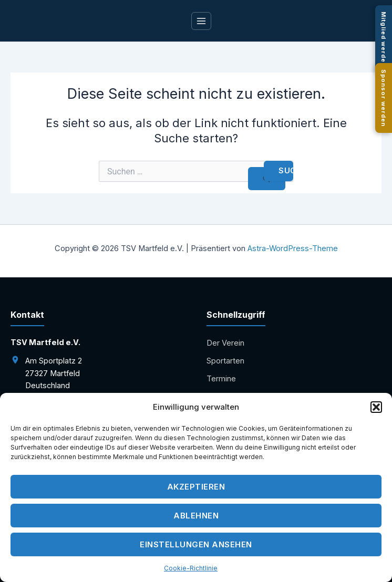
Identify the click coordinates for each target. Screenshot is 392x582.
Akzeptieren (196, 491)
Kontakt (220, 397)
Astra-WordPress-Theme (293, 248)
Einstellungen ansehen (196, 549)
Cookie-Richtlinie (191, 573)
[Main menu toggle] (201, 21)
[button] (376, 412)
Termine (221, 379)
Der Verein (225, 343)
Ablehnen (196, 520)
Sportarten (225, 361)
